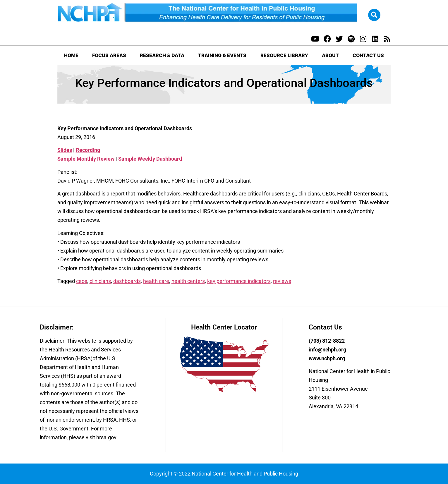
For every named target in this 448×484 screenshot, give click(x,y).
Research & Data (162, 55)
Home (71, 55)
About (330, 55)
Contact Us (368, 55)
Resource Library (284, 55)
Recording (88, 150)
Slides (65, 150)
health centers (188, 281)
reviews (282, 281)
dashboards (127, 281)
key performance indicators (239, 281)
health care (156, 281)
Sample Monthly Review (86, 159)
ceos (82, 281)
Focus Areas (109, 55)
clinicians (100, 281)
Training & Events (222, 55)
